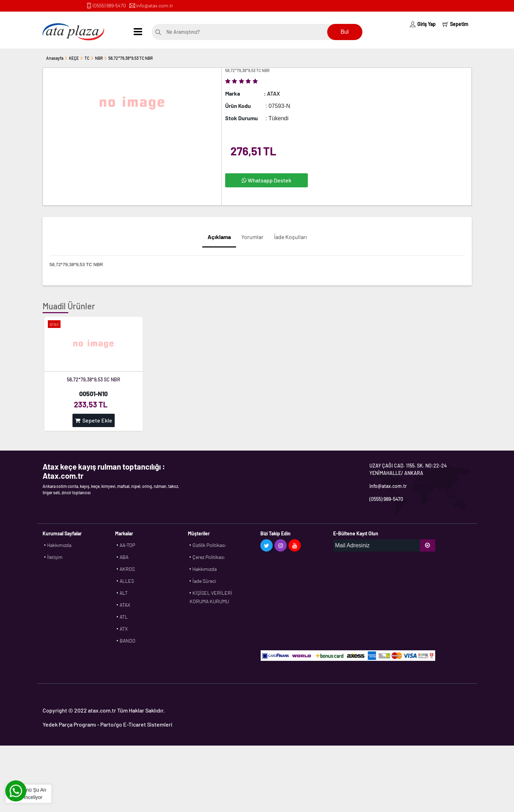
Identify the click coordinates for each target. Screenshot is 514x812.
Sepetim (455, 24)
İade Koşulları (290, 237)
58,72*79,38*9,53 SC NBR (94, 379)
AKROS (127, 569)
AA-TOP (127, 545)
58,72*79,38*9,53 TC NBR (131, 58)
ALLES (127, 581)
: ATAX (272, 93)
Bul (345, 32)
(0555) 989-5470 (109, 5)
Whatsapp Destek (266, 180)
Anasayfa (55, 58)
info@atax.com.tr (155, 5)
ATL (124, 617)
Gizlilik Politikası (209, 545)
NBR (99, 58)
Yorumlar (252, 237)
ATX (124, 629)
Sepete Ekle (94, 420)
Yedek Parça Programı (69, 724)
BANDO (128, 641)
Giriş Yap (423, 24)
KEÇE (74, 58)
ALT (124, 593)
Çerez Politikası (208, 557)
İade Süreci (204, 581)
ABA (124, 557)
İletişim (55, 557)
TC (87, 58)
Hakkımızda (59, 545)
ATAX (125, 605)
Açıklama (219, 237)
